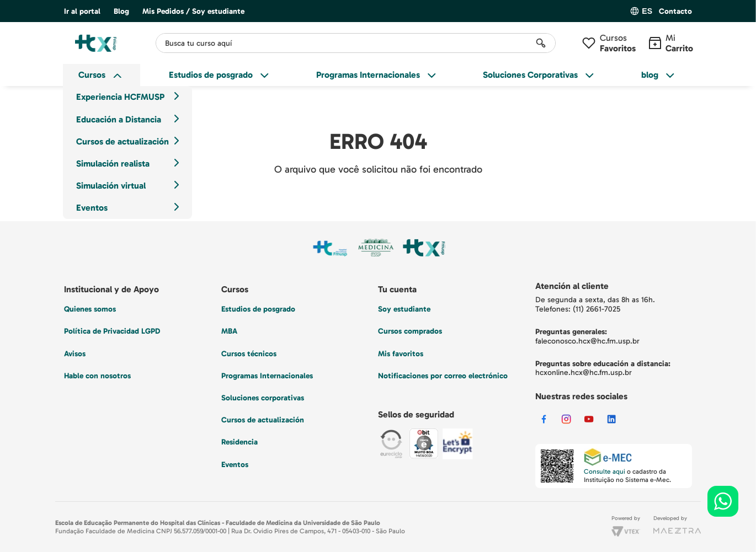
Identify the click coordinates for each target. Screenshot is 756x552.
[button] (675, 12)
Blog (121, 11)
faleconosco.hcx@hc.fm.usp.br (587, 341)
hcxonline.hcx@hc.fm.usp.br (584, 373)
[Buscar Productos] (541, 43)
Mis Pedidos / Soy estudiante (193, 11)
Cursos (618, 43)
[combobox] (356, 43)
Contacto (675, 12)
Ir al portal (82, 11)
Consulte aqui (605, 471)
